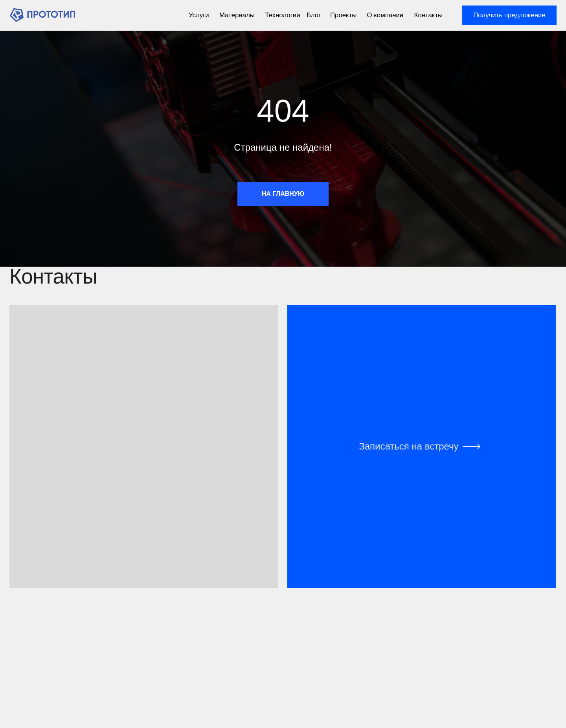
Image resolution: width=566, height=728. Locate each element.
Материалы (237, 15)
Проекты (343, 15)
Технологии (282, 15)
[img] (42, 15)
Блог (314, 15)
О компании (385, 15)
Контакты (429, 15)
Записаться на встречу (409, 446)
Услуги (199, 15)
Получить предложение (509, 15)
